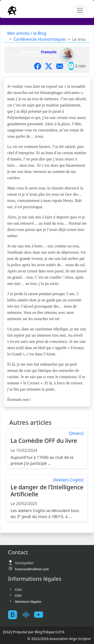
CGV (18, 596)
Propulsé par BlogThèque (34, 632)
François (49, 52)
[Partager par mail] (62, 66)
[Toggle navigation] (80, 10)
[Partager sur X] (51, 66)
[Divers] (76, 433)
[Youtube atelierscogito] (41, 615)
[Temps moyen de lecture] (71, 66)
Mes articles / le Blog (27, 33)
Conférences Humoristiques (40, 39)
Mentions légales (28, 602)
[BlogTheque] (15, 615)
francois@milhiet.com (32, 569)
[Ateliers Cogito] (68, 480)
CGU (18, 590)
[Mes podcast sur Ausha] (28, 615)
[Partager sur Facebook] (40, 66)
